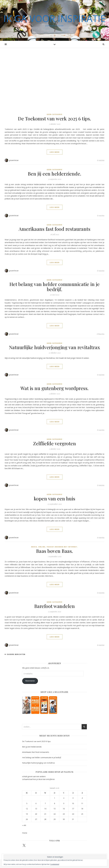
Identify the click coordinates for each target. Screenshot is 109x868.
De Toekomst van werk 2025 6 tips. (54, 118)
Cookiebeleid (55, 864)
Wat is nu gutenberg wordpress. (55, 388)
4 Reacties (101, 334)
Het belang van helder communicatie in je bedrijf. (55, 287)
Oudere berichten (15, 654)
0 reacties (101, 160)
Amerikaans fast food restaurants (54, 229)
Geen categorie (54, 114)
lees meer (55, 152)
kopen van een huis (55, 498)
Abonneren (30, 681)
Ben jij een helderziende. (55, 174)
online (42, 547)
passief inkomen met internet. (62, 547)
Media (34, 547)
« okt (24, 825)
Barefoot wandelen (55, 606)
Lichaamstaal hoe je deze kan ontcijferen (38, 779)
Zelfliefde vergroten (54, 443)
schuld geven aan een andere (34, 776)
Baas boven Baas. (55, 551)
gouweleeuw (14, 160)
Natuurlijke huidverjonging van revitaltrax (55, 347)
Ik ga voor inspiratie (54, 18)
